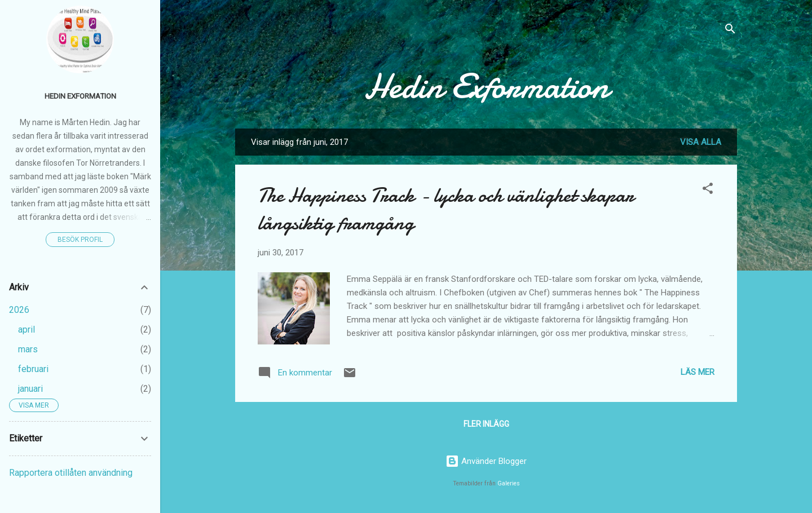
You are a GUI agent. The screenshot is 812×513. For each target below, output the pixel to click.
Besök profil (80, 240)
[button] (708, 190)
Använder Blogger (486, 461)
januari (30, 389)
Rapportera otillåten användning (71, 473)
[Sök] (730, 31)
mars (28, 349)
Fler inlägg (486, 424)
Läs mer (698, 372)
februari (33, 369)
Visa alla (701, 142)
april (27, 330)
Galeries (509, 483)
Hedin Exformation (486, 86)
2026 (19, 310)
